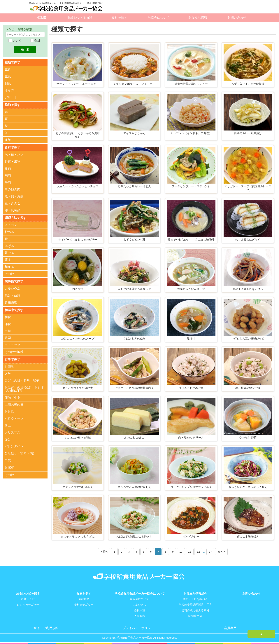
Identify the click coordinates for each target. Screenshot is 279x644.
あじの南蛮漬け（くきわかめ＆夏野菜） (78, 135)
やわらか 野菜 (248, 437)
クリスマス (12, 432)
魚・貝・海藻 (14, 196)
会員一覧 (140, 610)
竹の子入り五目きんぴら (248, 289)
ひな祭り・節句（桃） (20, 453)
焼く (8, 239)
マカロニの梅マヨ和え (78, 437)
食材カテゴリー (84, 605)
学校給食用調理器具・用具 (195, 605)
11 (190, 552)
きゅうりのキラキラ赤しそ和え (248, 487)
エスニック (12, 345)
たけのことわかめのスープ (78, 338)
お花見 (9, 366)
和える (9, 267)
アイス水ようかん (134, 133)
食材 (37, 41)
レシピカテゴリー (28, 605)
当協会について (159, 18)
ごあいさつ (139, 605)
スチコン (11, 225)
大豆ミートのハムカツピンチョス (78, 186)
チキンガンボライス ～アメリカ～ (134, 84)
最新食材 (84, 599)
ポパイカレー (191, 536)
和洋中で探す (14, 310)
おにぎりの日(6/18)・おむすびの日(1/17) (24, 389)
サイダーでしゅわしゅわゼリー (78, 240)
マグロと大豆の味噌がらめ (248, 338)
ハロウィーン (14, 418)
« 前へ (104, 552)
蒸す (8, 260)
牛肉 (8, 182)
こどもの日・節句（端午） (23, 380)
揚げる (9, 246)
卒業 (8, 460)
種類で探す (12, 62)
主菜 (8, 76)
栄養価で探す (14, 281)
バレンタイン (14, 446)
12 (198, 552)
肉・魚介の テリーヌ (191, 437)
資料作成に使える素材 (195, 610)
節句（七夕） (14, 397)
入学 (8, 373)
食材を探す (119, 18)
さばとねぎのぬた (134, 338)
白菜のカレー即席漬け (248, 133)
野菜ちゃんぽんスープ (191, 289)
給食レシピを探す (80, 18)
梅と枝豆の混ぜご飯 (248, 388)
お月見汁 (78, 289)
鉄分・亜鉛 (12, 295)
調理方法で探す (16, 218)
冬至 (8, 425)
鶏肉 (8, 175)
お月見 (9, 411)
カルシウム (12, 288)
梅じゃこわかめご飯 (191, 388)
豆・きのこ (12, 203)
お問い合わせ (237, 18)
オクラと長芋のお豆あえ (78, 487)
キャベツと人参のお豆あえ (134, 487)
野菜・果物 (12, 161)
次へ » (221, 552)
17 (210, 552)
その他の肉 (12, 189)
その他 (9, 274)
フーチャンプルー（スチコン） (191, 186)
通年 (8, 140)
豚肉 (8, 168)
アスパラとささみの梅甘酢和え (134, 388)
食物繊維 (11, 302)
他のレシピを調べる (195, 599)
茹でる (9, 253)
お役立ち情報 (198, 18)
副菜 (8, 83)
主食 (8, 69)
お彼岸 (9, 467)
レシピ (16, 41)
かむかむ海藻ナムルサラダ (134, 289)
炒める (9, 232)
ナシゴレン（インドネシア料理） (191, 133)
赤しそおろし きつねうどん (78, 536)
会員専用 (230, 628)
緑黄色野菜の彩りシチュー (191, 84)
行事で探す (12, 359)
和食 (8, 317)
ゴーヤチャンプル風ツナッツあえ (191, 487)
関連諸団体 (195, 616)
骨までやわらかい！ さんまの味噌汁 (191, 240)
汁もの (9, 90)
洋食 (8, 324)
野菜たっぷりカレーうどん (134, 186)
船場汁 (191, 338)
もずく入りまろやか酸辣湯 (248, 84)
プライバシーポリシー (138, 628)
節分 (8, 439)
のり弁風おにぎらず (248, 240)
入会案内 (140, 616)
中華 (8, 331)
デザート (11, 97)
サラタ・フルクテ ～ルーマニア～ (78, 84)
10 (181, 552)
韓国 (8, 338)
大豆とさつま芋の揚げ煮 (78, 388)
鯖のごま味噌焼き (248, 536)
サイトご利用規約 (46, 628)
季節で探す (12, 105)
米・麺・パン (14, 154)
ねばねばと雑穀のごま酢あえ (134, 536)
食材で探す (12, 147)
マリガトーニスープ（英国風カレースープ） (248, 188)
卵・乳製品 (12, 210)
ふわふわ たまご (134, 437)
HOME (41, 18)
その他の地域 (14, 352)
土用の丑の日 (14, 404)
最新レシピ (28, 599)
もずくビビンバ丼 (134, 240)
